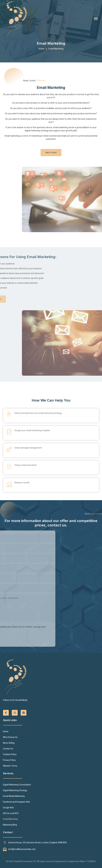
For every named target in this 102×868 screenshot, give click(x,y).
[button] (96, 18)
